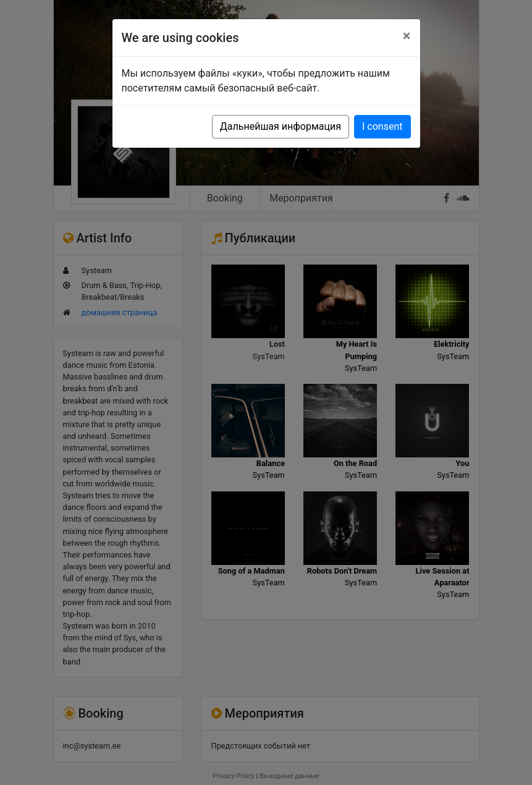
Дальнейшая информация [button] (281, 126)
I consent (382, 126)
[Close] (407, 36)
